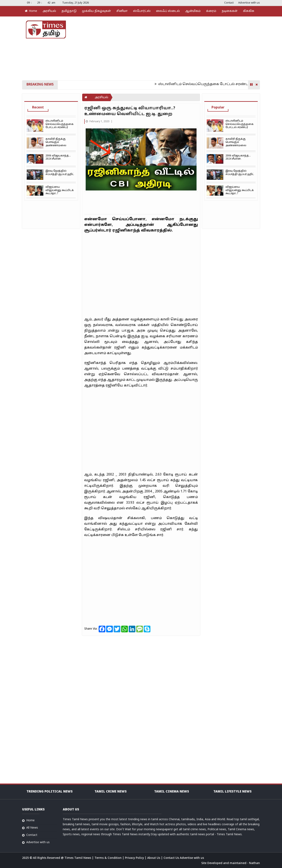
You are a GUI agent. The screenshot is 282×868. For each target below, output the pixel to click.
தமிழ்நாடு (69, 11)
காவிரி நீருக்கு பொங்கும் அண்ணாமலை (56, 142)
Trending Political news (50, 792)
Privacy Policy (135, 858)
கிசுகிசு (249, 11)
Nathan (254, 863)
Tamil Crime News (111, 792)
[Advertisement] (181, 48)
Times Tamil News (78, 858)
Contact (229, 3)
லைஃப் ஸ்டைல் (168, 11)
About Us (154, 858)
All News (32, 828)
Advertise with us (249, 3)
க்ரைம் (211, 11)
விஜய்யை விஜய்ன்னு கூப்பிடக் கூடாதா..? (60, 190)
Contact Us (172, 858)
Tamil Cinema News (172, 792)
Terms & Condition (108, 858)
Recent (38, 108)
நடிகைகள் (230, 11)
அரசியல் (49, 11)
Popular (218, 108)
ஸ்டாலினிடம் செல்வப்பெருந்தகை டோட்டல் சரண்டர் (208, 84)
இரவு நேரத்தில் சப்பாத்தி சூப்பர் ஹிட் (60, 173)
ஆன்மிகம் (193, 11)
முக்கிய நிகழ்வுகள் (96, 11)
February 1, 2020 (98, 122)
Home (31, 11)
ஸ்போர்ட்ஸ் (142, 11)
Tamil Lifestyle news (232, 792)
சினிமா (122, 11)
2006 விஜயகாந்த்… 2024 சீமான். (58, 157)
